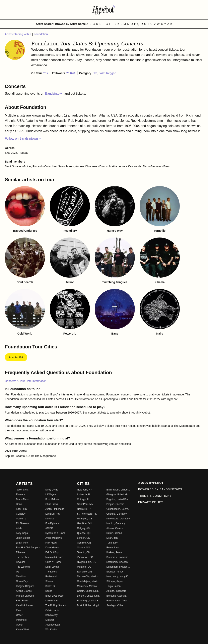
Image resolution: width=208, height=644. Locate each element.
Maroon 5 (21, 519)
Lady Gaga (22, 533)
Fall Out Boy (52, 552)
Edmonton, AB (85, 572)
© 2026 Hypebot (151, 483)
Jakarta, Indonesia (116, 591)
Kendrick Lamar (24, 605)
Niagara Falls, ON (87, 562)
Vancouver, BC (85, 557)
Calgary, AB (83, 528)
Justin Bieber (23, 538)
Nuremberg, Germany (118, 519)
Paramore (21, 620)
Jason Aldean (53, 625)
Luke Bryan (51, 601)
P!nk (18, 610)
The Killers (51, 572)
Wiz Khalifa (51, 630)
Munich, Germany (116, 523)
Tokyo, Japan (113, 586)
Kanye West (22, 630)
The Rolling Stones (55, 605)
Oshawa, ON (84, 543)
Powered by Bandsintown (160, 489)
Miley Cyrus (52, 490)
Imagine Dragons (25, 586)
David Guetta (52, 548)
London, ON (84, 538)
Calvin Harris (52, 610)
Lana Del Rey (53, 514)
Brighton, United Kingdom (119, 499)
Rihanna (21, 552)
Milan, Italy (112, 538)
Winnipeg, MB (85, 519)
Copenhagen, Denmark (119, 509)
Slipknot (50, 620)
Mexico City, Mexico (88, 576)
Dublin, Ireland (114, 533)
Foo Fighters (52, 523)
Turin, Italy (112, 543)
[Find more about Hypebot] (104, 10)
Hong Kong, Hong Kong (119, 576)
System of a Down (55, 533)
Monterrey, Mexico (87, 586)
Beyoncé (21, 562)
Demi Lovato (52, 567)
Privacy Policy (151, 502)
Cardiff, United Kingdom (89, 591)
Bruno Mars (22, 499)
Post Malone (52, 499)
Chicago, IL (83, 499)
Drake (19, 504)
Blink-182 (50, 586)
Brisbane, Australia (116, 596)
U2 (18, 572)
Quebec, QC (84, 533)
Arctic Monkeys (53, 538)
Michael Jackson (25, 596)
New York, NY (84, 490)
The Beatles (22, 557)
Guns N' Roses (53, 562)
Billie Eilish (22, 601)
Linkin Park (22, 543)
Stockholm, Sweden (117, 562)
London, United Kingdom (89, 596)
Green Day (22, 581)
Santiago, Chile (114, 605)
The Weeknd (23, 567)
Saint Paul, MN (85, 504)
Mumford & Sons (54, 557)
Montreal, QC (84, 567)
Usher (19, 615)
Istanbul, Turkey (115, 572)
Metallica (21, 576)
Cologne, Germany (116, 514)
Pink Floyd (51, 543)
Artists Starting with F (18, 34)
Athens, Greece (115, 528)
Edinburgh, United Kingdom (89, 601)
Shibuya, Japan (115, 581)
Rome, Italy (112, 548)
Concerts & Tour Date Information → (27, 381)
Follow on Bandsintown (23, 139)
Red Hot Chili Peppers (28, 548)
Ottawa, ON (83, 548)
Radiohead (51, 576)
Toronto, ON (84, 552)
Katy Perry (22, 509)
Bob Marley (51, 615)
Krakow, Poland (115, 552)
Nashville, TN (84, 509)
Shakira (49, 581)
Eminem (20, 495)
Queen (20, 625)
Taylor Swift (22, 490)
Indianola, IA (84, 495)
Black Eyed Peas (54, 596)
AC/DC (49, 528)
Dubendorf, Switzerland (119, 567)
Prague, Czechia (115, 504)
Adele (19, 528)
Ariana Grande (24, 591)
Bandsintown (55, 94)
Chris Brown (52, 504)
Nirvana (49, 519)
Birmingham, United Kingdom (119, 490)
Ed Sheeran (22, 523)
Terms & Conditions (155, 496)
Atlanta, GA (16, 357)
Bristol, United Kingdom (89, 605)
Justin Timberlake (55, 509)
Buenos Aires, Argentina (119, 601)
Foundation (41, 34)
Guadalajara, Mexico (88, 581)
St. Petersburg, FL (87, 514)
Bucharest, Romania (117, 557)
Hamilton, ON (84, 523)
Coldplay (21, 514)
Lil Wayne (51, 495)
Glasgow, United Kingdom (119, 495)
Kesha (49, 591)
